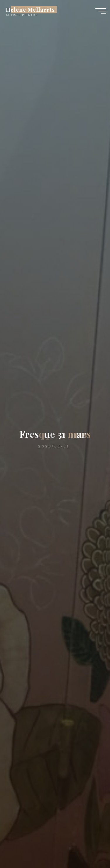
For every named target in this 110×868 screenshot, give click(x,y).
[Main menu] (101, 11)
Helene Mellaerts (30, 9)
